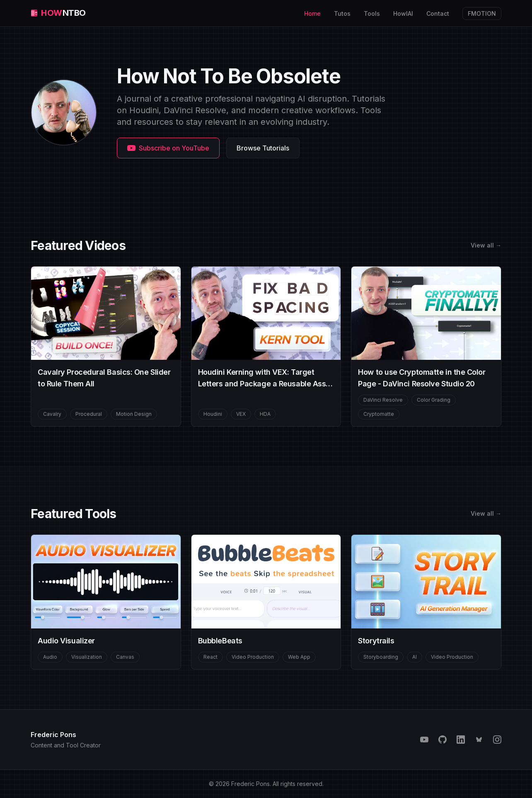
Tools (372, 13)
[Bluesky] (479, 740)
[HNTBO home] (58, 13)
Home (312, 13)
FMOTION (485, 12)
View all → (486, 245)
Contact (438, 13)
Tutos (342, 13)
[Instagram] (497, 740)
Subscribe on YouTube (168, 148)
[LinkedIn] (461, 740)
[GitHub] (443, 740)
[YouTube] (424, 740)
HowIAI (403, 13)
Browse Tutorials (263, 148)
